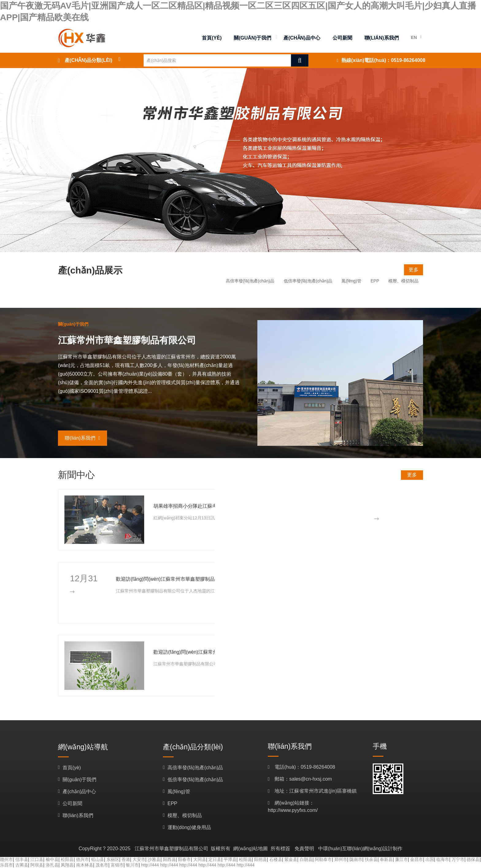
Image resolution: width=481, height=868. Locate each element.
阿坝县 (37, 865)
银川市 (132, 865)
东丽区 (113, 859)
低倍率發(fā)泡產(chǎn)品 (308, 281)
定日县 (215, 859)
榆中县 (52, 859)
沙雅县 (154, 859)
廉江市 (402, 859)
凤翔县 (67, 865)
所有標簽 (280, 849)
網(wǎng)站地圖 (250, 849)
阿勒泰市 (323, 859)
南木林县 (85, 865)
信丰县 (22, 859)
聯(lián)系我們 (82, 438)
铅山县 (98, 859)
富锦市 (117, 865)
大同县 (200, 859)
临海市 (443, 859)
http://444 (150, 865)
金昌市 (417, 859)
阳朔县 (260, 859)
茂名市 (102, 865)
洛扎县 (52, 865)
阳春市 (184, 859)
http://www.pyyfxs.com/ (293, 810)
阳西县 (169, 859)
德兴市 (83, 859)
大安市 (139, 859)
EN (414, 37)
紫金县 (291, 859)
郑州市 (341, 859)
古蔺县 (22, 865)
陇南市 (356, 859)
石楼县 (276, 859)
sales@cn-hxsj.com (311, 779)
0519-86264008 (408, 60)
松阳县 (67, 859)
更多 (414, 270)
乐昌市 (6, 865)
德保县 (473, 859)
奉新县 (386, 859)
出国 (430, 859)
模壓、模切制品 (403, 281)
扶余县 (371, 859)
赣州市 (6, 859)
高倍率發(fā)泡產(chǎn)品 (250, 281)
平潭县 (230, 859)
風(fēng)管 (351, 281)
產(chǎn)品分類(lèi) (89, 60)
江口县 (37, 859)
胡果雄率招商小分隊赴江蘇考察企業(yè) (197, 506)
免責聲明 (304, 849)
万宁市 (458, 859)
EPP (375, 281)
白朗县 (306, 859)
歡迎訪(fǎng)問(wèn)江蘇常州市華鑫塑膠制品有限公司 (175, 579)
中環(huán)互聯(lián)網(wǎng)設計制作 (360, 849)
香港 (126, 859)
